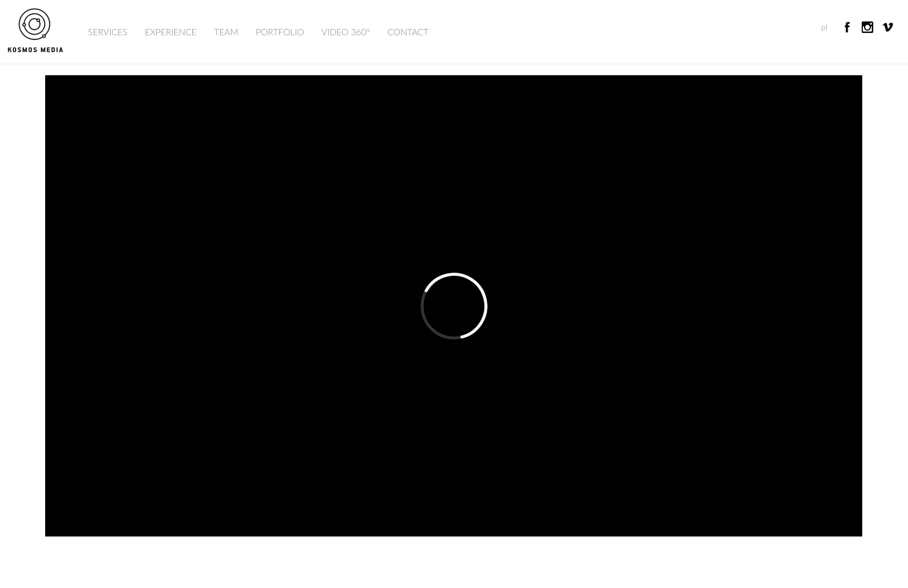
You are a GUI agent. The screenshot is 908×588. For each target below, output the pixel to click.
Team (226, 32)
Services (108, 32)
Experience (171, 32)
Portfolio (280, 32)
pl (824, 27)
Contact (408, 32)
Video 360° (346, 32)
